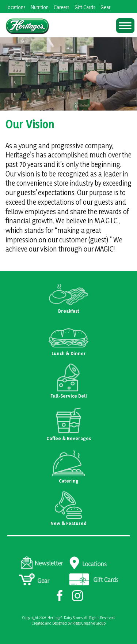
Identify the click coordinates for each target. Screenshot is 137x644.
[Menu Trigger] (125, 26)
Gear (105, 7)
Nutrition (40, 7)
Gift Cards (85, 7)
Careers (62, 7)
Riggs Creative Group (89, 623)
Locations (16, 7)
